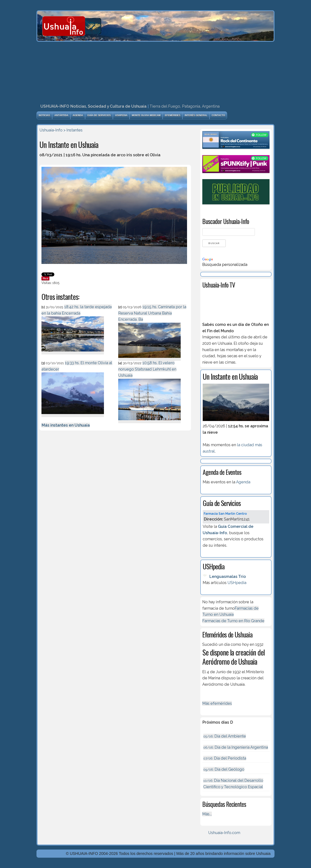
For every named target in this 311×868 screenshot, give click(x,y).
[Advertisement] (155, 71)
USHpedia (121, 115)
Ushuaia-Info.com (224, 833)
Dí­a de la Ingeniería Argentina (236, 747)
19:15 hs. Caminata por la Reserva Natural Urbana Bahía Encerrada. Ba (152, 313)
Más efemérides (217, 703)
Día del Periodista (225, 758)
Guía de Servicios (99, 115)
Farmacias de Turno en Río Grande (233, 621)
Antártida (61, 115)
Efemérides (173, 115)
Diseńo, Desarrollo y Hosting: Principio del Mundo (82, 865)
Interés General (196, 115)
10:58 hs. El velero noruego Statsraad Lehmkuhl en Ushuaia (147, 369)
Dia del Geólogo (224, 769)
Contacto (218, 115)
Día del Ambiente (225, 736)
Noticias (44, 115)
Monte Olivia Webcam (146, 115)
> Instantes (73, 130)
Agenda (78, 115)
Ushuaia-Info (51, 130)
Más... (207, 814)
